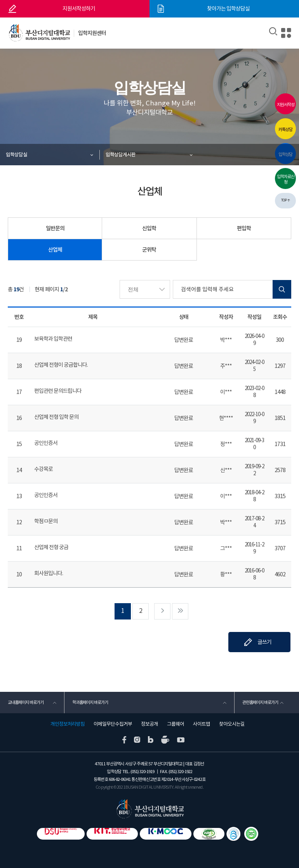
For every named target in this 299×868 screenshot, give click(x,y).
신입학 (149, 228)
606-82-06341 (120, 779)
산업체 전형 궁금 (51, 547)
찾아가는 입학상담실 (228, 9)
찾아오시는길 (232, 724)
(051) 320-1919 (142, 772)
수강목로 (43, 469)
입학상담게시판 (121, 155)
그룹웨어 (176, 724)
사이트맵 (202, 724)
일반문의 (55, 228)
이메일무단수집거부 (113, 724)
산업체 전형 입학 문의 (56, 417)
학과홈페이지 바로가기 (90, 702)
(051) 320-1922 (180, 772)
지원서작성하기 (79, 9)
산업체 (55, 250)
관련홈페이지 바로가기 (260, 702)
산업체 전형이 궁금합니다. (61, 365)
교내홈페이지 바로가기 (26, 702)
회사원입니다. (49, 573)
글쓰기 (264, 642)
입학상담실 (17, 155)
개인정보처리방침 (68, 724)
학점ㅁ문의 (46, 521)
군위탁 (149, 250)
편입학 (244, 228)
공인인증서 (46, 443)
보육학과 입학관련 (53, 339)
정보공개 (149, 724)
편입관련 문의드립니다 (58, 391)
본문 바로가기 (0, 0)
